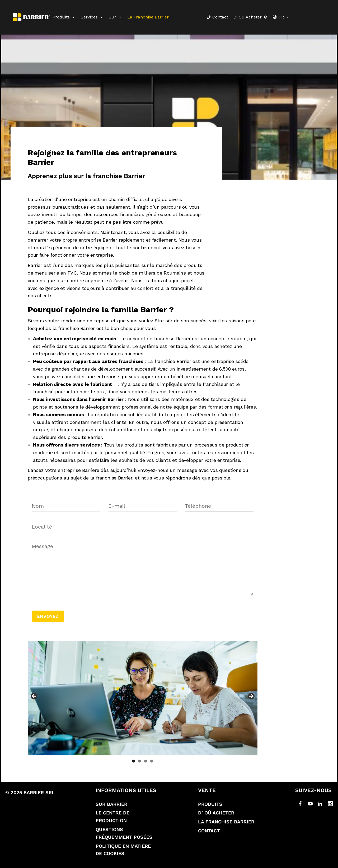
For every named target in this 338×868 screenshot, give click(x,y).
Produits (64, 17)
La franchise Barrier (148, 17)
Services (92, 17)
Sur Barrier (111, 804)
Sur (115, 17)
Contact (220, 17)
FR (284, 17)
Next (251, 697)
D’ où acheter (248, 17)
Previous (34, 697)
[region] (143, 698)
